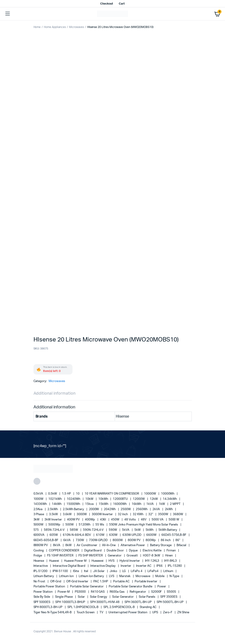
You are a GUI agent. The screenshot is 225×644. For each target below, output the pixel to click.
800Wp (151, 540)
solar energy (99, 597)
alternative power (133, 545)
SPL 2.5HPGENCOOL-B (119, 607)
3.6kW (68, 514)
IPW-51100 (61, 571)
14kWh (57, 504)
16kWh (137, 504)
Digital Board (93, 551)
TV (102, 612)
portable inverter (146, 582)
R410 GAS (98, 592)
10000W (150, 494)
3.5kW (54, 514)
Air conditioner (87, 545)
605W (54, 535)
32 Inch (123, 514)
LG (124, 571)
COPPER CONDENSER (64, 551)
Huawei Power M (76, 561)
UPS (156, 612)
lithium (169, 571)
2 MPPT (176, 504)
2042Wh (110, 509)
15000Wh (74, 504)
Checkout (107, 4)
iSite (76, 571)
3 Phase (39, 514)
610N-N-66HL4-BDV (77, 535)
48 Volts (130, 520)
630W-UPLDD (132, 535)
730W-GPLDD (99, 540)
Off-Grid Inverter (78, 582)
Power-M (64, 592)
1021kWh (55, 499)
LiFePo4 (153, 571)
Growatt (133, 556)
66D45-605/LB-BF (46, 540)
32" (151, 514)
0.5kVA (39, 494)
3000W (82, 514)
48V (144, 520)
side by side (42, 597)
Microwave (143, 576)
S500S (172, 592)
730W (80, 540)
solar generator (123, 597)
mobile (160, 576)
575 (37, 530)
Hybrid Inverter (130, 561)
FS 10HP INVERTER (61, 556)
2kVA (157, 509)
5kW (138, 530)
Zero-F (168, 612)
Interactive (41, 566)
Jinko (114, 571)
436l (103, 520)
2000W (94, 509)
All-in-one (109, 545)
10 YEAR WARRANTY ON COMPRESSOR (112, 494)
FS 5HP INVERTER (91, 556)
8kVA (57, 545)
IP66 (160, 566)
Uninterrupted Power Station (128, 612)
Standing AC (149, 607)
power (162, 587)
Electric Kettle (153, 551)
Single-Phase (64, 597)
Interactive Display (103, 566)
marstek (125, 576)
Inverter (126, 566)
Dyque (134, 551)
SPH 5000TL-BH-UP (171, 602)
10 (78, 494)
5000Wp (55, 525)
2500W (126, 509)
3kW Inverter (54, 520)
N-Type (175, 576)
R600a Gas (117, 592)
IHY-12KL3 (153, 561)
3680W (178, 514)
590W (113, 530)
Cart (122, 4)
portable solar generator (87, 587)
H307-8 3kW (152, 556)
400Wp (90, 520)
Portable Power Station (50, 587)
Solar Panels (147, 597)
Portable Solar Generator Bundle (131, 587)
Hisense (39, 561)
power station (43, 592)
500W (70, 525)
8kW (69, 545)
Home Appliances (55, 27)
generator (115, 556)
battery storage (161, 545)
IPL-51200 (41, 571)
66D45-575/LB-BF (174, 535)
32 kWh (138, 514)
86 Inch (166, 540)
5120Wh (85, 525)
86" (178, 540)
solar (82, 597)
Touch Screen (86, 612)
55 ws (100, 525)
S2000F (157, 592)
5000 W (174, 520)
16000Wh (120, 504)
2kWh (169, 509)
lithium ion (67, 576)
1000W (39, 499)
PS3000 (81, 592)
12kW (154, 499)
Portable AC (122, 582)
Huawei (54, 561)
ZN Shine (183, 612)
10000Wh (168, 494)
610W (101, 535)
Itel (86, 571)
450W (115, 520)
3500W (163, 514)
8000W (118, 540)
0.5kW (53, 494)
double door (116, 551)
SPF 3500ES (169, 597)
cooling (39, 551)
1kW (162, 504)
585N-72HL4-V (55, 530)
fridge (38, 556)
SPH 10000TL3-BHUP (70, 602)
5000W (39, 525)
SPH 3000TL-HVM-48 (105, 602)
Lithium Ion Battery (92, 576)
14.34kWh (170, 499)
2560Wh (142, 509)
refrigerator (138, 592)
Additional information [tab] (54, 394)
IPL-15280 (175, 566)
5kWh (150, 530)
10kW (90, 499)
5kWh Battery (168, 530)
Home (37, 27)
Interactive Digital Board (69, 566)
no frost (40, 582)
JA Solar (99, 571)
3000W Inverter (103, 514)
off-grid (56, 582)
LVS (112, 576)
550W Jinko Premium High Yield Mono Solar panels (144, 525)
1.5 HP (67, 494)
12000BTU (121, 499)
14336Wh (41, 504)
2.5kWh (53, 509)
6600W (152, 535)
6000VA (39, 535)
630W (114, 535)
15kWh (104, 504)
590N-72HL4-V (94, 530)
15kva (90, 504)
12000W (139, 499)
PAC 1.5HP (101, 582)
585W (74, 530)
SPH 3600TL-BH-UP (138, 602)
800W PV (135, 540)
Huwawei (98, 561)
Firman (171, 551)
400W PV (74, 520)
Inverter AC (144, 566)
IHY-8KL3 (171, 561)
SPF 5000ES (42, 602)
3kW (37, 520)
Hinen (169, 556)
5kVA (126, 530)
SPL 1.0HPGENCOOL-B (83, 607)
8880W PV (41, 545)
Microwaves (76, 27)
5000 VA (158, 520)
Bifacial (182, 545)
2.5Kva (38, 509)
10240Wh (74, 499)
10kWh (104, 499)
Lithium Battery (44, 576)
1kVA (150, 504)
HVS (112, 561)
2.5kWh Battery (74, 509)
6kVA (67, 540)
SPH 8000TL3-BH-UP (48, 607)
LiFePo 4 (137, 571)
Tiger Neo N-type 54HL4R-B (53, 612)
